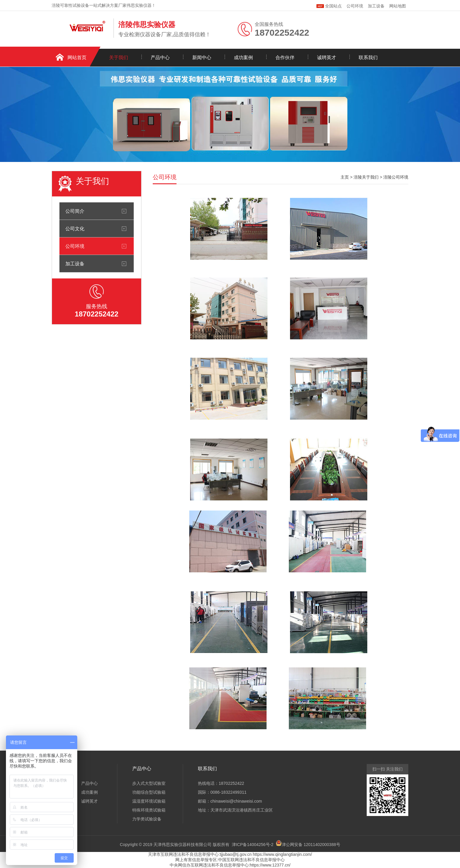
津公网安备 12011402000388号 (311, 845)
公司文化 (75, 229)
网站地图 (398, 6)
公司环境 (355, 6)
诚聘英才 (327, 58)
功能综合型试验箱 (149, 792)
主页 (345, 177)
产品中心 (160, 58)
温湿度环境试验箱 (149, 801)
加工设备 (376, 6)
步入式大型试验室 (149, 783)
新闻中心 (202, 58)
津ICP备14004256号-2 (253, 845)
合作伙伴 (285, 58)
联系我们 (368, 58)
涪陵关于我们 (366, 177)
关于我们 (119, 58)
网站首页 (77, 58)
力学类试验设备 (147, 819)
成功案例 (243, 58)
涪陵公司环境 (396, 177)
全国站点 (329, 5)
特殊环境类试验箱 (149, 810)
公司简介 (75, 211)
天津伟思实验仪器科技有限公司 (182, 845)
